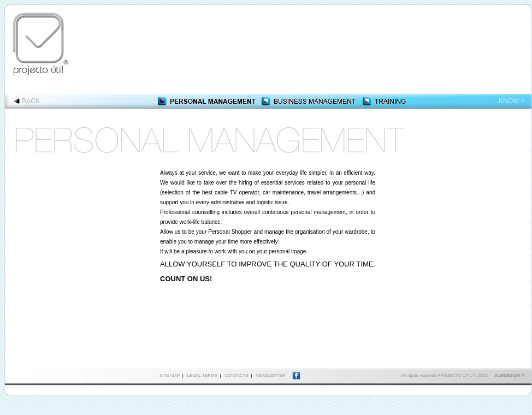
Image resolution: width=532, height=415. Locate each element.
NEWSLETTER (271, 375)
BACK (31, 101)
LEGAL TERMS (203, 375)
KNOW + (512, 101)
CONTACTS (236, 375)
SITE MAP (170, 375)
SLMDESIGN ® (510, 375)
